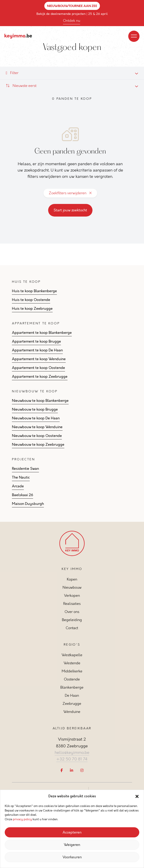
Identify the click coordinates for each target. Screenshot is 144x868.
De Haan (72, 695)
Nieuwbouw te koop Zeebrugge (38, 445)
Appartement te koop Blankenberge (42, 333)
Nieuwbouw (72, 587)
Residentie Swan (25, 469)
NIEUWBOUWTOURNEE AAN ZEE (72, 6)
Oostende (72, 679)
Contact (72, 628)
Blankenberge (72, 687)
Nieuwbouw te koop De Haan (36, 418)
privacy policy (22, 819)
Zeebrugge (72, 704)
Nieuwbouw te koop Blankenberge (40, 401)
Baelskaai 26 (22, 495)
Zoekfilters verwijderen (70, 193)
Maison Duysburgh (28, 504)
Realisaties (72, 604)
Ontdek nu (72, 21)
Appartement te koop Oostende (38, 368)
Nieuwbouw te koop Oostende (37, 436)
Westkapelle (72, 655)
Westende (72, 663)
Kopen (72, 579)
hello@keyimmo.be (72, 753)
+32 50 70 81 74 (72, 759)
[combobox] (72, 86)
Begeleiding (72, 620)
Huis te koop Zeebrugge (32, 309)
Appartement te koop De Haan (37, 350)
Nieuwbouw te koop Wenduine (37, 427)
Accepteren (72, 832)
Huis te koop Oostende (31, 300)
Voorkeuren (72, 857)
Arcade (18, 486)
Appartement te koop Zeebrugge (40, 377)
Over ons (72, 612)
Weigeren (72, 845)
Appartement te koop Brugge (36, 341)
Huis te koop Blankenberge (34, 291)
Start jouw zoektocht (70, 210)
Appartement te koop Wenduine (39, 359)
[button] (137, 796)
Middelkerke (72, 671)
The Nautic (21, 477)
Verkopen (72, 596)
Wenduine (72, 712)
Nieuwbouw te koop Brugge (35, 409)
